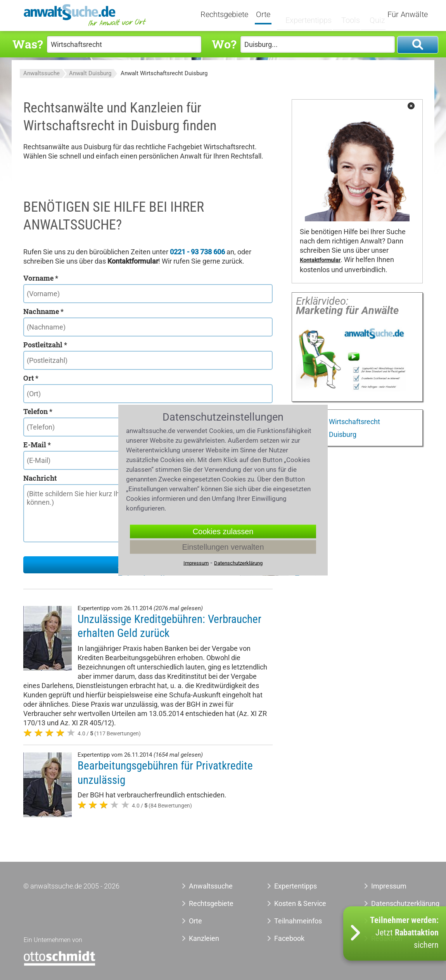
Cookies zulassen (223, 531)
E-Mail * (37, 445)
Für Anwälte (408, 15)
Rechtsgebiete (234, 15)
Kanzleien (204, 938)
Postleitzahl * (45, 345)
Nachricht (40, 478)
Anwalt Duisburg (90, 73)
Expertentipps (308, 14)
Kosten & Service (300, 903)
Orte (272, 15)
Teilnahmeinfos (298, 921)
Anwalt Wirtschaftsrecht (342, 422)
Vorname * (41, 278)
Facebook (289, 938)
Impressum (389, 886)
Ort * (31, 378)
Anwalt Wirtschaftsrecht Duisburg (164, 73)
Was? (28, 44)
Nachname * (43, 311)
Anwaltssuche (41, 73)
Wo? (224, 44)
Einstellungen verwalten (223, 547)
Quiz (371, 14)
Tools (347, 14)
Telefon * (38, 411)
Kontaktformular (320, 260)
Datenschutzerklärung (393, 903)
